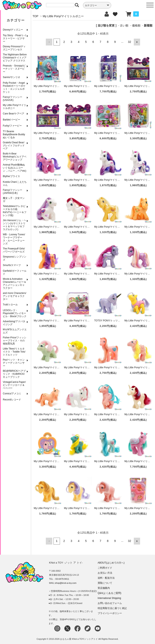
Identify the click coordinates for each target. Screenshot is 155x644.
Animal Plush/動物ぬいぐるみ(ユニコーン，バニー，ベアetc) (15, 168)
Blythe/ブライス (11, 176)
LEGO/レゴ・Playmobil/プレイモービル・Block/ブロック (15, 313)
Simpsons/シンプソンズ (15, 258)
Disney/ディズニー (13, 30)
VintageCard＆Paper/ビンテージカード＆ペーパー (14, 385)
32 (129, 42)
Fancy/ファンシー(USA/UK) (13, 99)
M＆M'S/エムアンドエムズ (15, 331)
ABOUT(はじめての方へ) (111, 562)
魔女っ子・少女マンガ (14, 200)
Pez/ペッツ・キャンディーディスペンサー (14, 363)
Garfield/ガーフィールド (15, 272)
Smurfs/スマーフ (12, 265)
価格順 (136, 25)
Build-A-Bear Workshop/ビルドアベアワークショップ (15, 157)
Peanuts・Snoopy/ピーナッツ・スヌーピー (14, 69)
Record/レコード (12, 400)
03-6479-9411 (62, 578)
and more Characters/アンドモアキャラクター (15, 296)
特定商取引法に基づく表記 (112, 608)
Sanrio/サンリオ (12, 77)
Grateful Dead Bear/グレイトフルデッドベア (14, 146)
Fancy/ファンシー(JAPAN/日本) (13, 192)
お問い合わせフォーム (110, 603)
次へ (137, 42)
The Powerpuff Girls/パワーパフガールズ (14, 250)
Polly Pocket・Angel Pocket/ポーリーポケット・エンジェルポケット (14, 87)
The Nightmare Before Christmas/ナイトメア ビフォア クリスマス (15, 58)
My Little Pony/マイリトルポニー (14, 107)
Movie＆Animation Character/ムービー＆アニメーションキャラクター (15, 283)
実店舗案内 (104, 587)
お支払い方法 (105, 572)
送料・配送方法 (106, 577)
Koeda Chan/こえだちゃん (15, 183)
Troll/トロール (10, 305)
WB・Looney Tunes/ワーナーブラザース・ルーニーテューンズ (14, 239)
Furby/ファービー (12, 126)
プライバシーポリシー (110, 613)
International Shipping (109, 598)
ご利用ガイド (105, 567)
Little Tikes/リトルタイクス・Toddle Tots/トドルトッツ (14, 352)
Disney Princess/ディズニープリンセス (14, 48)
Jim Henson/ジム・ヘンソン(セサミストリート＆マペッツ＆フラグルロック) (14, 225)
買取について (105, 582)
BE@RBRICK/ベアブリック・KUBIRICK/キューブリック (14, 374)
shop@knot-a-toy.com (66, 582)
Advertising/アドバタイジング (14, 323)
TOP (35, 16)
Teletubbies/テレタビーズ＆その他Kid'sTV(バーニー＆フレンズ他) (15, 211)
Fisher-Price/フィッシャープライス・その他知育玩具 (15, 341)
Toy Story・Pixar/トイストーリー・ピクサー (15, 38)
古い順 (124, 25)
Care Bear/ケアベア (14, 114)
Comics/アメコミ (12, 394)
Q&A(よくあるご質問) (109, 592)
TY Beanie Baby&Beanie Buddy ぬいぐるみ (14, 134)
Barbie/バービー (12, 120)
